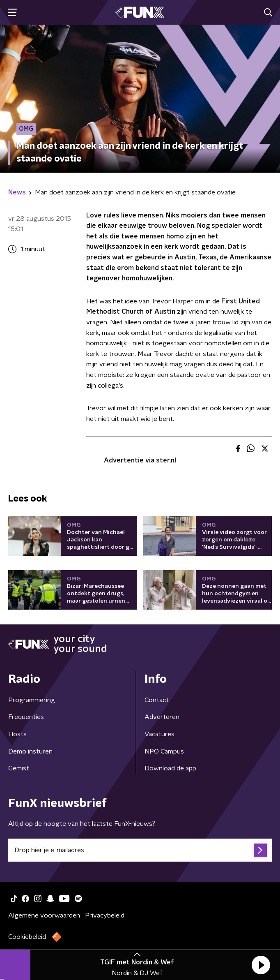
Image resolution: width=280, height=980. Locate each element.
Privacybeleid (105, 915)
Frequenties (26, 717)
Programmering (32, 700)
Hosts (17, 734)
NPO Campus (164, 751)
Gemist (19, 768)
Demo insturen (30, 751)
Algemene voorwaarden (44, 915)
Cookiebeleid (27, 937)
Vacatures (160, 734)
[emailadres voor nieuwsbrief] (140, 850)
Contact (157, 700)
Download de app (170, 768)
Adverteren (162, 717)
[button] (261, 965)
